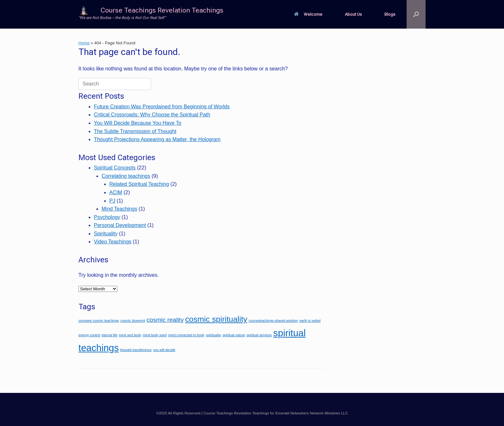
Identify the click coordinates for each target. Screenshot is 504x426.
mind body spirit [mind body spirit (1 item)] (155, 335)
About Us (353, 14)
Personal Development (120, 225)
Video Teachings (113, 242)
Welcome (308, 14)
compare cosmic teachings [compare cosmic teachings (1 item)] (99, 321)
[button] (416, 14)
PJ (112, 201)
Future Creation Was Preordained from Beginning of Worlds (162, 107)
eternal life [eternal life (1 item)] (109, 335)
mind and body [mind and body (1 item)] (130, 335)
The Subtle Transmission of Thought (135, 131)
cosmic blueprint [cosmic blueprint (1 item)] (133, 321)
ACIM (116, 192)
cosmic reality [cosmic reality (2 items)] (165, 320)
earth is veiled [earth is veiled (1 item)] (310, 321)
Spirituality (106, 234)
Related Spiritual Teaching (139, 184)
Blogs (390, 14)
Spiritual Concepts (115, 168)
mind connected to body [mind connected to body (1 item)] (186, 335)
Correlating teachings (126, 176)
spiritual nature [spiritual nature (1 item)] (234, 335)
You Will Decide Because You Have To (138, 123)
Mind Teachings (119, 209)
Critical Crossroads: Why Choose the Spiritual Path (152, 115)
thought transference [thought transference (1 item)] (136, 350)
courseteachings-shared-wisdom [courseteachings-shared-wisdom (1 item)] (273, 321)
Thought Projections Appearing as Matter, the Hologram (157, 139)
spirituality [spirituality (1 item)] (214, 335)
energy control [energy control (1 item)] (89, 335)
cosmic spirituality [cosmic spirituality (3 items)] (216, 319)
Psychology (107, 217)
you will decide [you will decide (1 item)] (164, 350)
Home (84, 43)
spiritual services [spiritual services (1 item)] (259, 335)
